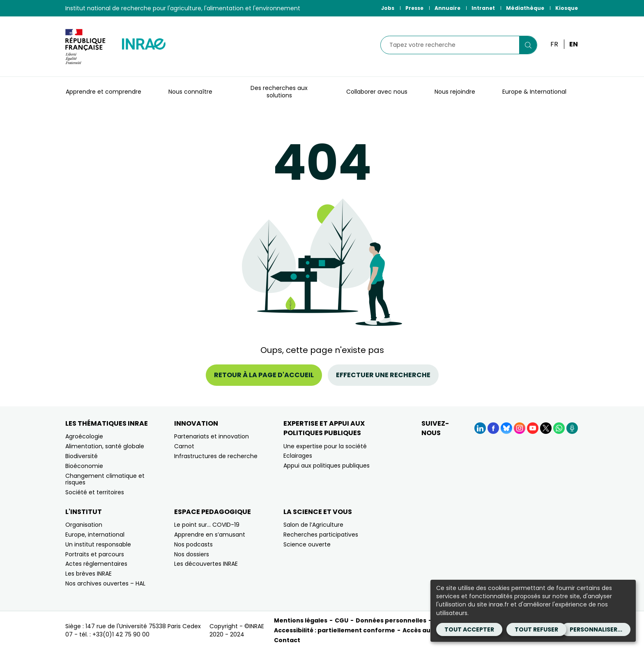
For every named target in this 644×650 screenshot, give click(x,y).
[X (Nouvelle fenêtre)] (546, 428)
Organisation (84, 525)
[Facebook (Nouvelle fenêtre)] (493, 428)
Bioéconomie (84, 466)
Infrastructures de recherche (216, 456)
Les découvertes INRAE (206, 564)
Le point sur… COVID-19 (207, 525)
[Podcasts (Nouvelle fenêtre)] (572, 428)
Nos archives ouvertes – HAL (105, 583)
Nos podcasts (193, 544)
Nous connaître (190, 92)
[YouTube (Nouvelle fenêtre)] (533, 428)
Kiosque (567, 8)
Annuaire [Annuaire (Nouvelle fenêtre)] (447, 8)
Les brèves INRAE (89, 574)
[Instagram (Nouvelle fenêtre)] (520, 428)
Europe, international (95, 535)
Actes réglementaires (96, 564)
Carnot (184, 446)
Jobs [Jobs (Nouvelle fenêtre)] (388, 8)
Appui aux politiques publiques (327, 466)
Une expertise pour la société (325, 446)
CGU (342, 620)
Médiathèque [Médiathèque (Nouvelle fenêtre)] (525, 8)
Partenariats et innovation (212, 436)
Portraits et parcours (95, 554)
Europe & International (534, 92)
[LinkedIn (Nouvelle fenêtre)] (480, 428)
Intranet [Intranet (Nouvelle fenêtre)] (483, 8)
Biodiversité (82, 456)
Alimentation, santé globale (105, 446)
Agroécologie (84, 436)
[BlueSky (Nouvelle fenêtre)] (506, 428)
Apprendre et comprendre (103, 92)
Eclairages (298, 456)
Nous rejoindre (455, 92)
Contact (287, 640)
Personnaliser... (596, 629)
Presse (414, 8)
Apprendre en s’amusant (210, 535)
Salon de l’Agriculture (313, 525)
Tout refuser (536, 629)
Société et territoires (95, 492)
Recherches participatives (321, 535)
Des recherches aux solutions (279, 92)
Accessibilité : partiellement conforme (335, 630)
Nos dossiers (192, 554)
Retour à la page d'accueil (264, 375)
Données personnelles (391, 620)
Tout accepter (469, 629)
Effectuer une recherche (383, 375)
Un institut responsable (98, 544)
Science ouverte (307, 544)
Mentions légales (301, 620)
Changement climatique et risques (105, 479)
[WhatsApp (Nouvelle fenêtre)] (559, 428)
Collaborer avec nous (377, 92)
